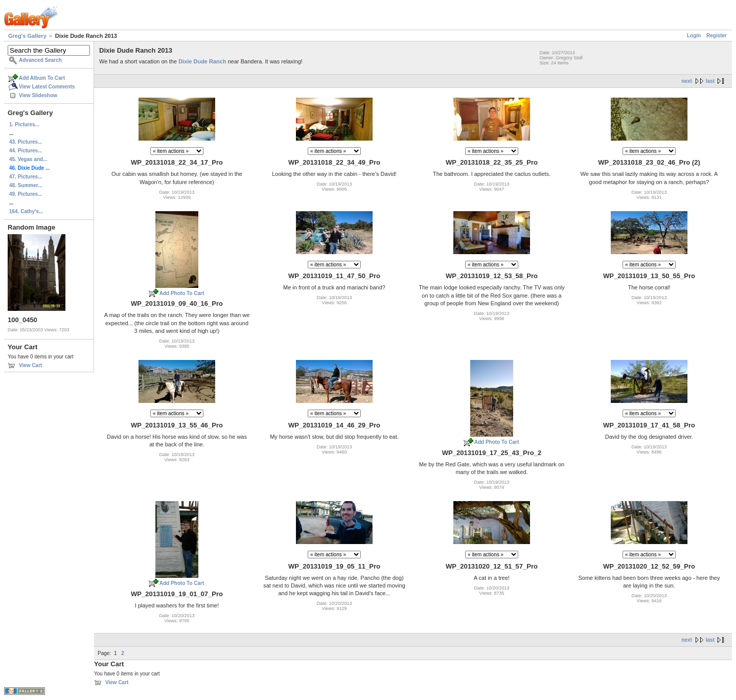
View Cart (30, 365)
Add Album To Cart (42, 78)
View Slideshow (38, 95)
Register (717, 36)
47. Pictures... (26, 177)
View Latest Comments (47, 87)
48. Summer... (26, 185)
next (687, 81)
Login (694, 36)
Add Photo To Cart (182, 293)
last (710, 81)
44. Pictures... (26, 151)
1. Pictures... (24, 125)
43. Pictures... (26, 142)
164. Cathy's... (26, 211)
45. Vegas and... (28, 159)
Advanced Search (40, 60)
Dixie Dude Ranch (202, 61)
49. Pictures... (26, 194)
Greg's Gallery (27, 36)
